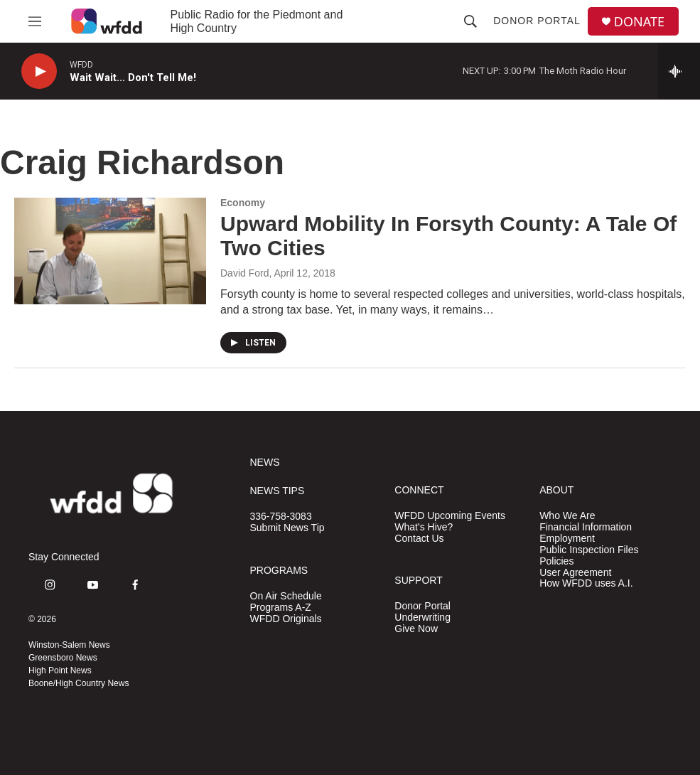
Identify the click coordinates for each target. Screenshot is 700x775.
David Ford (244, 273)
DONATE (639, 22)
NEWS (265, 463)
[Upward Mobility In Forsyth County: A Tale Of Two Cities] (110, 251)
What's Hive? (424, 527)
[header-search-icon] (470, 21)
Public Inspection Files (589, 550)
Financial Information (586, 527)
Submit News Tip (287, 528)
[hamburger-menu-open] (35, 21)
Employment (567, 539)
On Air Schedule (286, 596)
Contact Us (419, 539)
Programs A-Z (281, 608)
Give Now (416, 629)
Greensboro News (63, 658)
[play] (39, 71)
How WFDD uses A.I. (586, 583)
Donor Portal (537, 21)
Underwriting (422, 618)
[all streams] (679, 71)
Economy (243, 203)
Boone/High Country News (79, 683)
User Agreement (575, 573)
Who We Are (567, 516)
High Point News (60, 670)
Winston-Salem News (69, 645)
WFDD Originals (286, 619)
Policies (556, 561)
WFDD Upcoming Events (450, 516)
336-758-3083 (281, 517)
